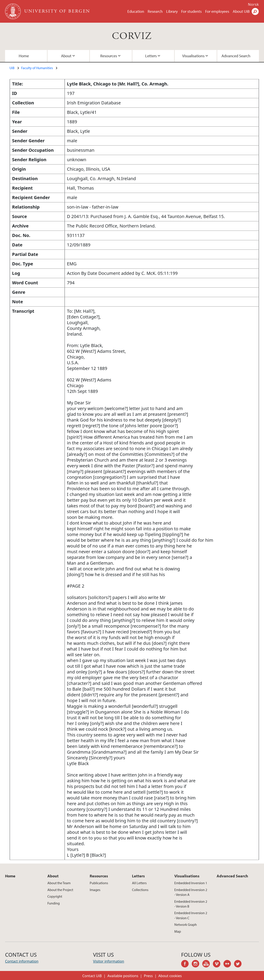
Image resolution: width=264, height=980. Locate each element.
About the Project (60, 890)
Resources (109, 56)
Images (95, 890)
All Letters (139, 883)
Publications (99, 883)
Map (178, 931)
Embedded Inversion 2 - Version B (191, 904)
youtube (208, 964)
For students (191, 11)
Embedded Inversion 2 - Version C (191, 915)
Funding (54, 903)
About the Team (59, 883)
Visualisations (193, 56)
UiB (12, 68)
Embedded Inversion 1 (191, 883)
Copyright (55, 896)
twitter (239, 964)
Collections (140, 890)
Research (155, 11)
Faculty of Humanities (37, 68)
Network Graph (186, 925)
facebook (186, 964)
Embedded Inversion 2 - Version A (191, 892)
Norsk (253, 4)
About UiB (241, 11)
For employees (217, 11)
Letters (151, 56)
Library (172, 11)
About (66, 56)
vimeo (218, 964)
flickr (229, 964)
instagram (197, 964)
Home (24, 56)
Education (136, 11)
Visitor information (109, 961)
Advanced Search (236, 56)
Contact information (22, 961)
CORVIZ (132, 36)
